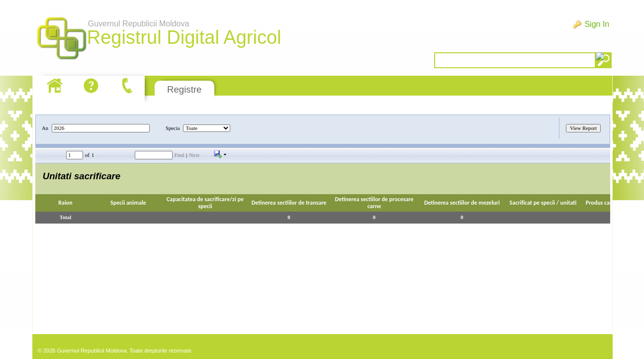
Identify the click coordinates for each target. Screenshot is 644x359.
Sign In (597, 24)
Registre (184, 89)
